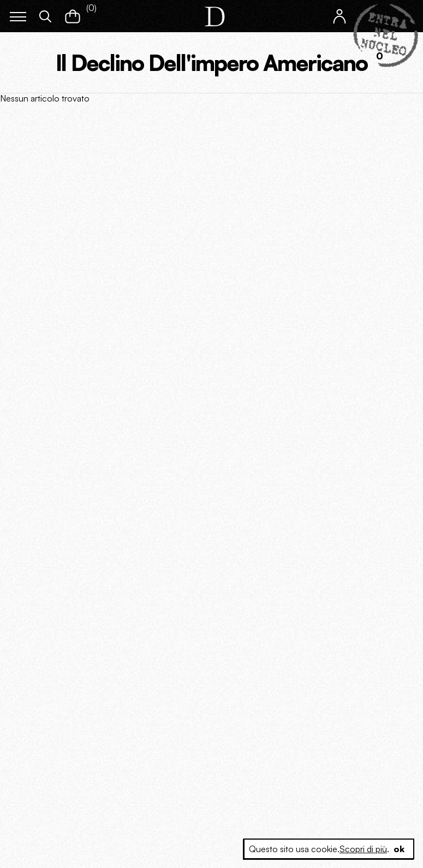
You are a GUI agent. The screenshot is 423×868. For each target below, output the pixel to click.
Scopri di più (363, 849)
